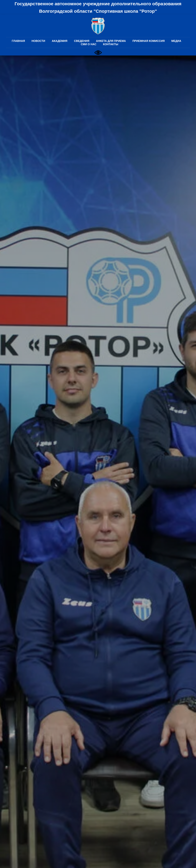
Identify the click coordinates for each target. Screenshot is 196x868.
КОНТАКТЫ (111, 44)
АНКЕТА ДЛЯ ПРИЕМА (111, 41)
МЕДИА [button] (176, 41)
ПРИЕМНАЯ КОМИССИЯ (149, 41)
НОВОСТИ (38, 41)
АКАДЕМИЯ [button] (59, 41)
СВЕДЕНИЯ (82, 41)
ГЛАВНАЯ (18, 41)
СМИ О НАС (89, 44)
